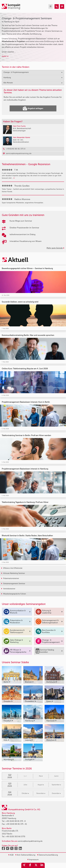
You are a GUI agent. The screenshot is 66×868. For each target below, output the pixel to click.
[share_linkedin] (42, 865)
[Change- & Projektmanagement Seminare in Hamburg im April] (57, 6)
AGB (11, 855)
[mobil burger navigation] (51, 6)
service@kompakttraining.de (30, 841)
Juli (25, 785)
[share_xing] (24, 865)
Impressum (33, 860)
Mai (41, 776)
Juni (56, 776)
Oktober (25, 793)
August (41, 785)
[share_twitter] (36, 865)
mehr (5, 56)
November (41, 793)
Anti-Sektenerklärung (25, 855)
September (56, 785)
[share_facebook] (30, 865)
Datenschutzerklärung (47, 855)
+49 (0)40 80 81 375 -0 (16, 821)
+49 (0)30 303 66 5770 (15, 837)
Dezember (56, 793)
